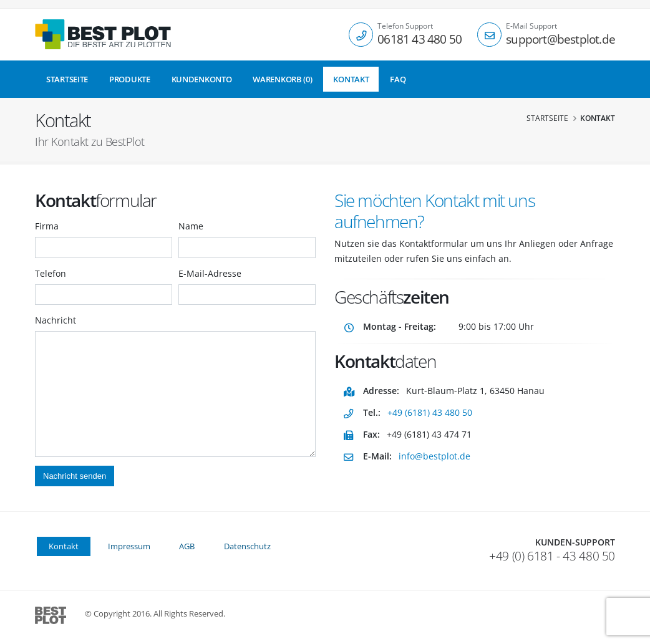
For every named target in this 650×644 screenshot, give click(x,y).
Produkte (130, 79)
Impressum (129, 546)
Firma (47, 226)
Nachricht (56, 320)
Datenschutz (247, 546)
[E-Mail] (489, 35)
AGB (187, 546)
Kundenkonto (202, 79)
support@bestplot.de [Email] (560, 39)
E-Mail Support (531, 26)
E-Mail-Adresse (210, 273)
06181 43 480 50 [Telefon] (420, 39)
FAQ (398, 79)
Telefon (51, 273)
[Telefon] (361, 35)
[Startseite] (103, 35)
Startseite (67, 79)
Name (191, 226)
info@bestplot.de (434, 456)
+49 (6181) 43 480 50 (430, 412)
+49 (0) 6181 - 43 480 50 (552, 556)
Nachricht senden (75, 476)
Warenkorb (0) (282, 79)
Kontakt (351, 79)
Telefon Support (405, 26)
